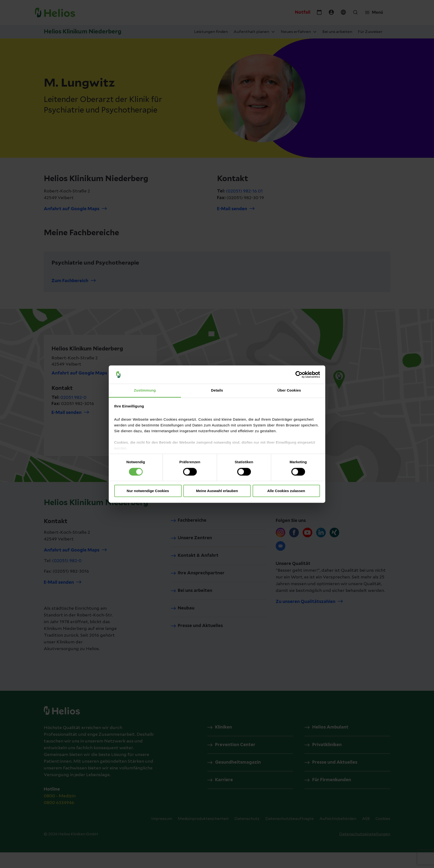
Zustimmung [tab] (145, 390)
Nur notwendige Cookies (148, 491)
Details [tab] (217, 390)
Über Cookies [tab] (289, 390)
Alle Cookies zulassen (286, 491)
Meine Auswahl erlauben (217, 491)
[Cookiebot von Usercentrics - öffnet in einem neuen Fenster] (299, 374)
